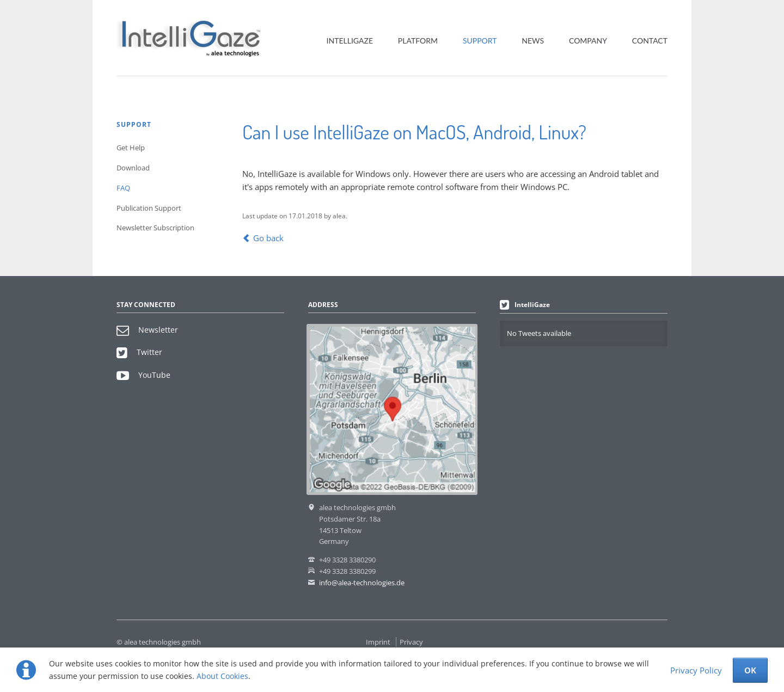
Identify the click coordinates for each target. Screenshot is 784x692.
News (533, 41)
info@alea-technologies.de (362, 583)
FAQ (123, 188)
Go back (268, 238)
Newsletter (147, 330)
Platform (418, 41)
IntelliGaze (350, 41)
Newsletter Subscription (155, 228)
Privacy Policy (696, 670)
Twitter (139, 352)
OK (750, 670)
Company (588, 41)
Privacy (411, 642)
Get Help (131, 148)
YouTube (143, 375)
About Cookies (222, 676)
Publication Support (149, 208)
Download (133, 168)
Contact (650, 41)
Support (480, 41)
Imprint (378, 642)
